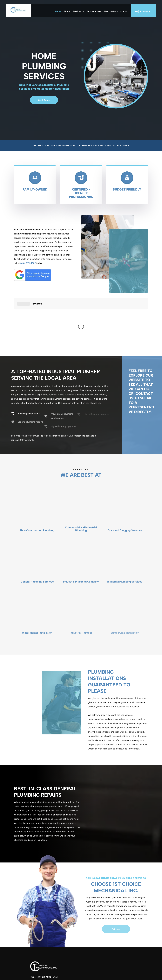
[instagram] (44, 954)
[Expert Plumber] (129, 261)
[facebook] (39, 954)
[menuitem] (57, 11)
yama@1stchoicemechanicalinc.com (44, 937)
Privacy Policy (142, 975)
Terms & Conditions (126, 975)
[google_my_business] (49, 954)
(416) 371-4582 (28, 263)
